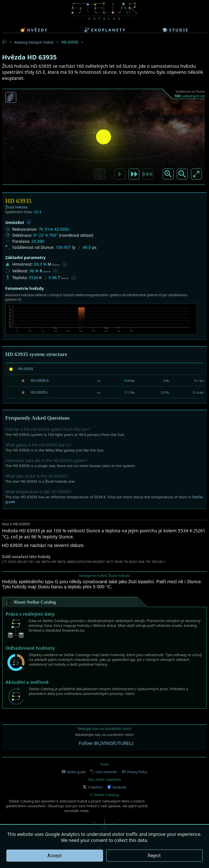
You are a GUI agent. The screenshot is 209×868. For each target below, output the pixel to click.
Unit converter (104, 772)
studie (175, 30)
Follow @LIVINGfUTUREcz (106, 743)
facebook (117, 787)
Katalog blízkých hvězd (34, 42)
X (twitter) (93, 787)
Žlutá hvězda (16, 207)
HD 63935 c (40, 392)
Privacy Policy (135, 772)
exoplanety (105, 30)
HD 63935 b (40, 381)
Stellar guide (74, 772)
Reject (154, 856)
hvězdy (34, 30)
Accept (55, 856)
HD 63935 (26, 369)
